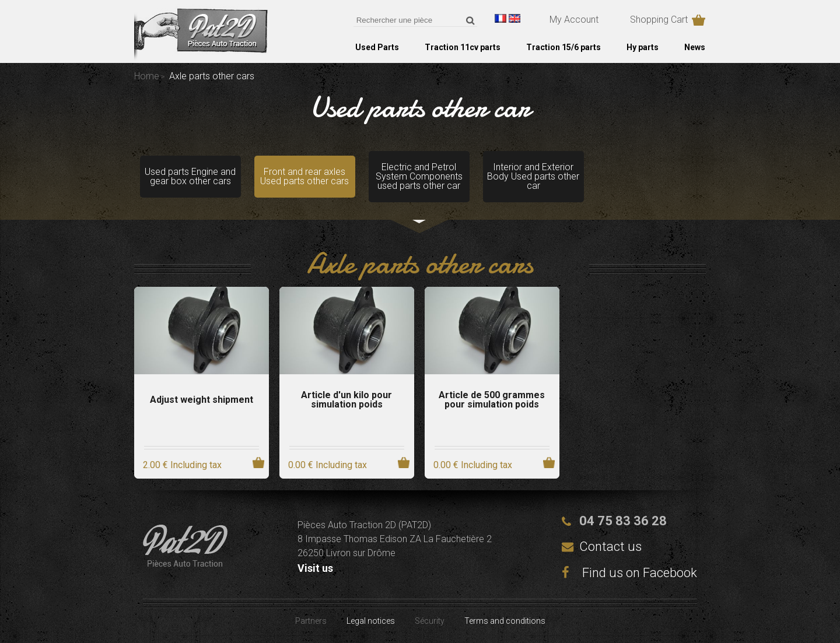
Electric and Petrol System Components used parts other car (419, 176)
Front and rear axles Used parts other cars (304, 176)
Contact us (610, 547)
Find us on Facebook (629, 573)
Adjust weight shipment (202, 400)
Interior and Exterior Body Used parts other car (533, 176)
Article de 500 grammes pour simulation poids (492, 400)
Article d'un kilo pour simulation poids (346, 400)
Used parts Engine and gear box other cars (190, 176)
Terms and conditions (505, 621)
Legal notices (371, 621)
